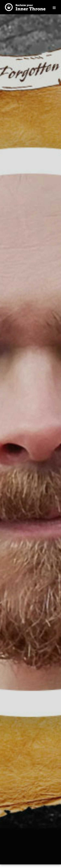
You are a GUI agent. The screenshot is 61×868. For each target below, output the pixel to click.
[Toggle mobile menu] (54, 8)
